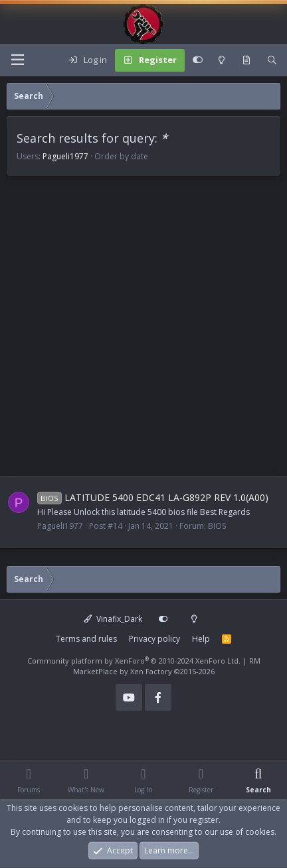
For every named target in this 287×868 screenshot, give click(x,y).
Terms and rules (86, 639)
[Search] (272, 60)
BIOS (217, 526)
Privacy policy (154, 639)
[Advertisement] (143, 332)
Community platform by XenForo (134, 661)
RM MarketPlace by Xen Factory (167, 666)
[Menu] (17, 60)
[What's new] (246, 60)
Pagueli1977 (65, 156)
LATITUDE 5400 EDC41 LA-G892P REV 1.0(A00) (153, 497)
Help (201, 639)
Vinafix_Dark (113, 619)
